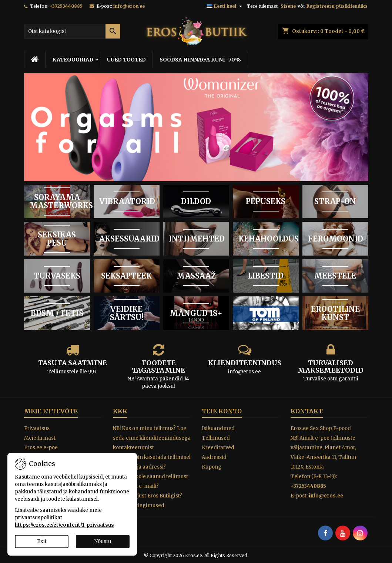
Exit (42, 541)
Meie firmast (40, 438)
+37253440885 (66, 6)
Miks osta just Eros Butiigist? (148, 496)
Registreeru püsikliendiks (337, 6)
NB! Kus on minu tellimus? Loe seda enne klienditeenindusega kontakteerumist (152, 438)
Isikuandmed (218, 428)
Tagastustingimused (139, 505)
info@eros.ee (129, 6)
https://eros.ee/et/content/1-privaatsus (64, 525)
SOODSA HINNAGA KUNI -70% (200, 60)
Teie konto (222, 411)
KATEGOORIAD (73, 60)
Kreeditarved (218, 448)
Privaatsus (37, 428)
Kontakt (307, 411)
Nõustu (103, 541)
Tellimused (216, 438)
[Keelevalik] (225, 6)
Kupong (212, 467)
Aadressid (214, 457)
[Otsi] (72, 31)
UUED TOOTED (126, 60)
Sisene (288, 6)
